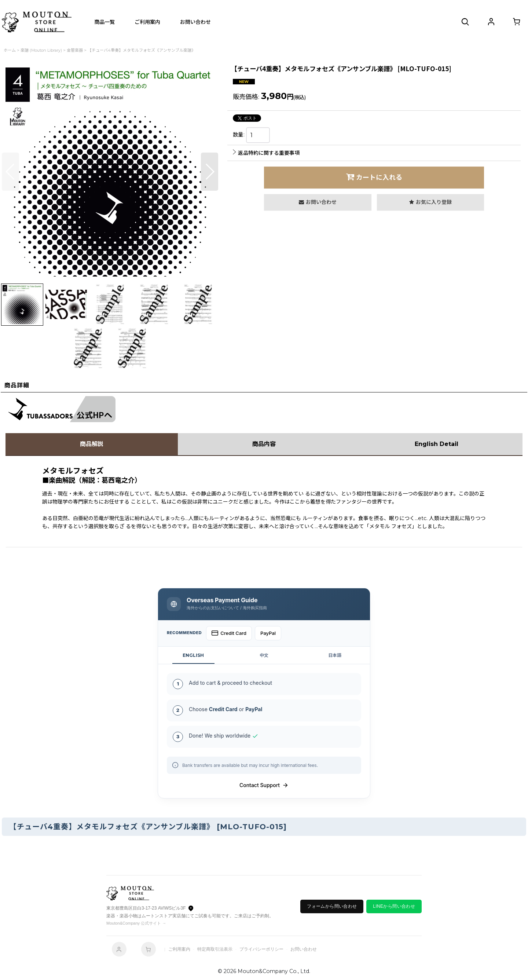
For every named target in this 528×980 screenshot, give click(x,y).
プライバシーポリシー (261, 949)
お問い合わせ (304, 949)
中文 (264, 655)
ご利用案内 (179, 949)
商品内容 (264, 444)
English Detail (437, 444)
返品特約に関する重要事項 (266, 153)
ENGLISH (193, 655)
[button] (466, 22)
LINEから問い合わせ (394, 906)
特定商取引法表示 (215, 949)
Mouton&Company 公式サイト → (136, 923)
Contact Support (264, 785)
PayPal (268, 633)
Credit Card (229, 633)
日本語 (335, 655)
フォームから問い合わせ (332, 906)
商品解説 (92, 444)
